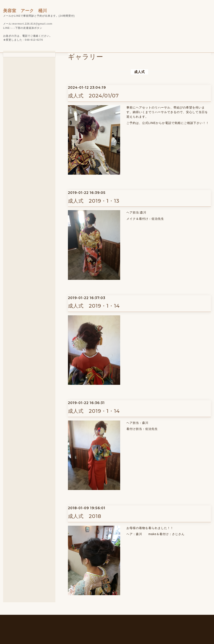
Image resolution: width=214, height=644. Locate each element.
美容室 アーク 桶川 (25, 11)
